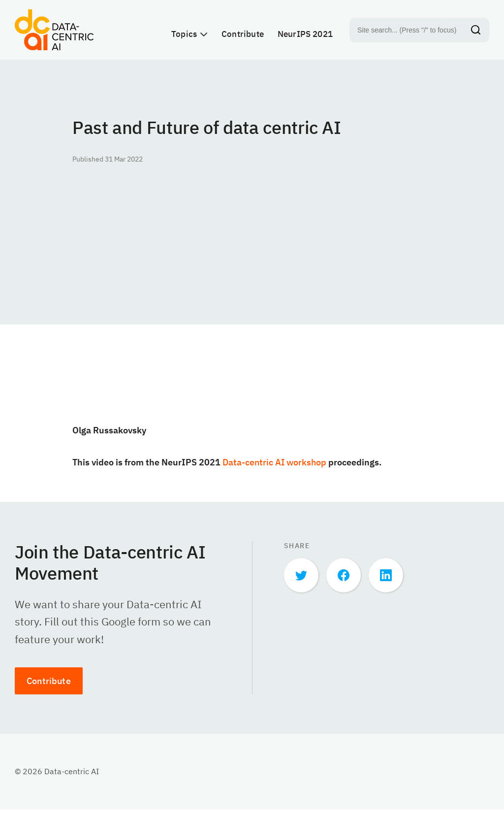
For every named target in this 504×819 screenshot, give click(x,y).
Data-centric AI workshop (274, 472)
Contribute (49, 690)
